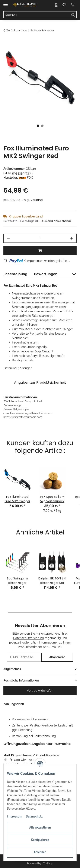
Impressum (15, 816)
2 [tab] (42, 126)
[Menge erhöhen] (72, 238)
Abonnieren (57, 657)
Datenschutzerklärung (29, 638)
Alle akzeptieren (40, 827)
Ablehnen (40, 852)
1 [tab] (38, 126)
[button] (56, 5)
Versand (37, 200)
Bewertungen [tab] (46, 274)
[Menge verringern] (8, 238)
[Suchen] (73, 15)
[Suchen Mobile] (37, 15)
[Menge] (40, 238)
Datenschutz (34, 816)
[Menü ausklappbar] (6, 3)
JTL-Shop (47, 864)
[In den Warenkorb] (7, 42)
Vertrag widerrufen (40, 691)
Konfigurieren (40, 840)
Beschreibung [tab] (15, 274)
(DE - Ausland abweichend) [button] (53, 221)
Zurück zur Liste (17, 30)
